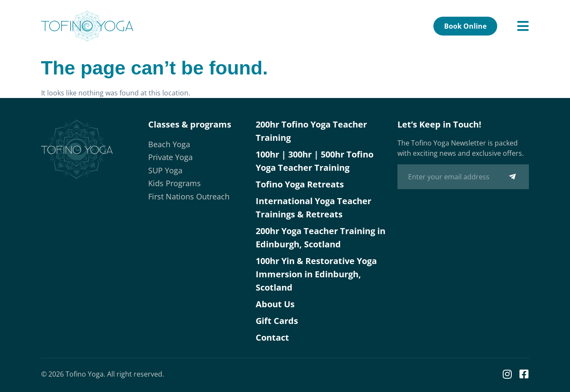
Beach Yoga (169, 144)
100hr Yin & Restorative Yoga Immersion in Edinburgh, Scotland (316, 274)
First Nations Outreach (189, 196)
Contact (272, 337)
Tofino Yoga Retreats (300, 184)
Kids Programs (175, 183)
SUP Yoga (165, 170)
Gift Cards (277, 321)
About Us (275, 304)
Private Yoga (170, 157)
